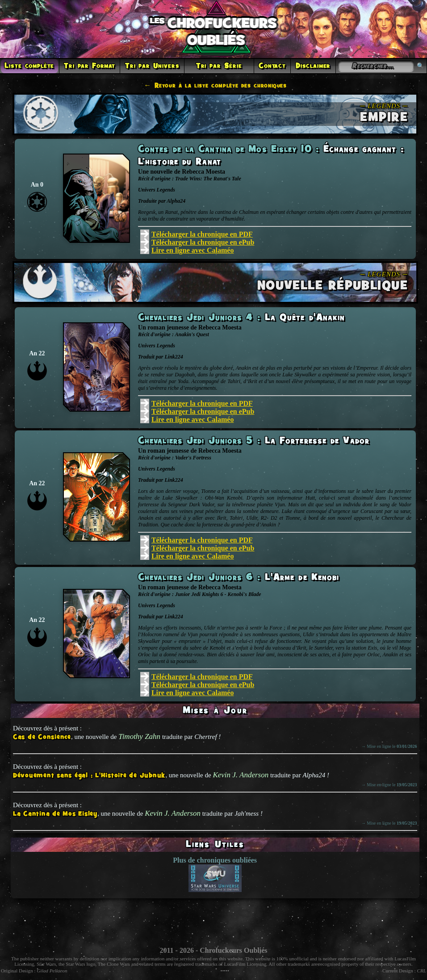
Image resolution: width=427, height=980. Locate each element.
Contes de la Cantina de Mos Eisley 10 (227, 150)
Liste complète (29, 66)
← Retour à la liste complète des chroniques (215, 86)
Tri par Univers (152, 66)
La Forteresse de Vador (317, 441)
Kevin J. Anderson (241, 775)
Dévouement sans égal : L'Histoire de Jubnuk (89, 776)
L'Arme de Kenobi (302, 578)
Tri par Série (219, 66)
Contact (272, 66)
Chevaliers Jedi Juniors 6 (198, 578)
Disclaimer (313, 66)
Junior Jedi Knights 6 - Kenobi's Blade (218, 594)
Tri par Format (90, 66)
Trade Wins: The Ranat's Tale (208, 179)
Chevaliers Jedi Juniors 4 (198, 318)
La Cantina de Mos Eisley (55, 814)
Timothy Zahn (139, 736)
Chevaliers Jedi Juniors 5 (198, 441)
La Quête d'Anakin (305, 318)
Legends (166, 190)
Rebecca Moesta (203, 172)
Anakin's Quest (192, 334)
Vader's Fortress (193, 458)
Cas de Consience (42, 737)
